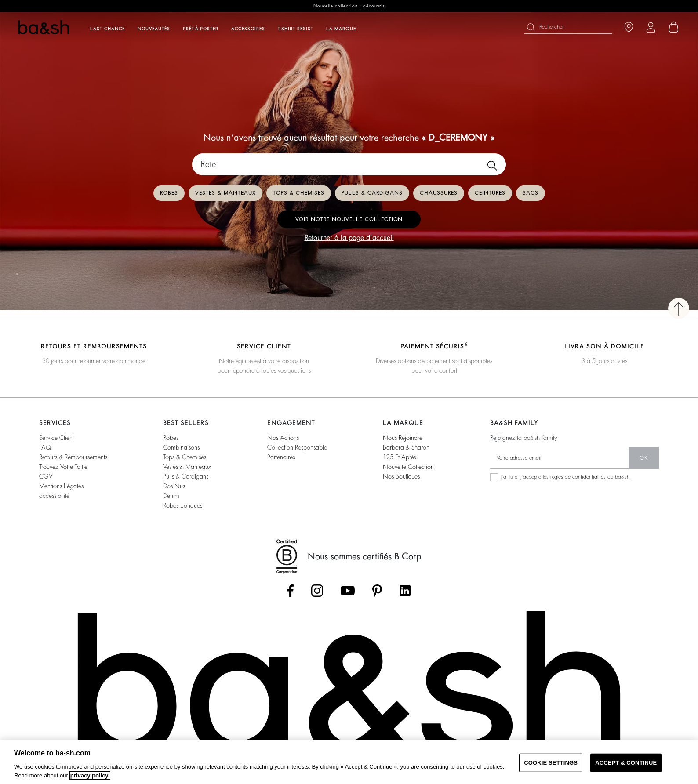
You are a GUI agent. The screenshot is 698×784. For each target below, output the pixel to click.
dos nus (174, 486)
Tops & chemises (299, 193)
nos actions (283, 438)
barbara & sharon (406, 447)
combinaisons (181, 447)
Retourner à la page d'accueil (349, 238)
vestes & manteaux (187, 467)
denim (171, 496)
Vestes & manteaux (225, 193)
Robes (169, 193)
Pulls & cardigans (372, 193)
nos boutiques (401, 476)
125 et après (399, 457)
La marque (341, 29)
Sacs (531, 193)
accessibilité (54, 496)
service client (56, 438)
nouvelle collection (408, 467)
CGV (46, 476)
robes (171, 438)
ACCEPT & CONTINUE (626, 763)
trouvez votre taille (63, 467)
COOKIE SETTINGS (551, 763)
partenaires (281, 457)
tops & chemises (185, 457)
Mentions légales (61, 486)
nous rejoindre (403, 438)
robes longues (183, 505)
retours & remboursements (73, 457)
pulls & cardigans (186, 476)
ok (644, 458)
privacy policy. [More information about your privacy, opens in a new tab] (90, 775)
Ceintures (490, 193)
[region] (349, 762)
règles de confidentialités (578, 477)
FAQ (45, 447)
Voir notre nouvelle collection (349, 219)
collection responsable (297, 447)
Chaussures (439, 193)
